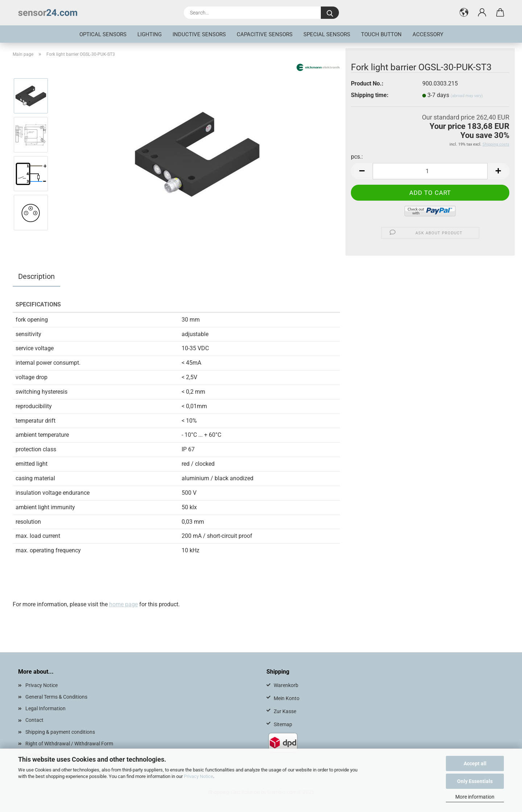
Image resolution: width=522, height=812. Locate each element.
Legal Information (45, 708)
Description (36, 276)
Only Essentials (475, 781)
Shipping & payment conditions (60, 732)
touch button (381, 34)
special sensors (327, 34)
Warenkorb (286, 685)
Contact (34, 720)
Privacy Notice (198, 776)
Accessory (428, 34)
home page (123, 604)
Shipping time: (370, 95)
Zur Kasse (285, 711)
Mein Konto (287, 698)
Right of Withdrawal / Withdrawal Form (69, 744)
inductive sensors (199, 34)
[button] (464, 13)
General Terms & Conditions (56, 697)
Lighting (150, 34)
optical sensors (103, 34)
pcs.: (357, 157)
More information (475, 797)
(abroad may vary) (467, 96)
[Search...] (330, 13)
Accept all (475, 763)
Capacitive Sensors (265, 34)
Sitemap (283, 724)
